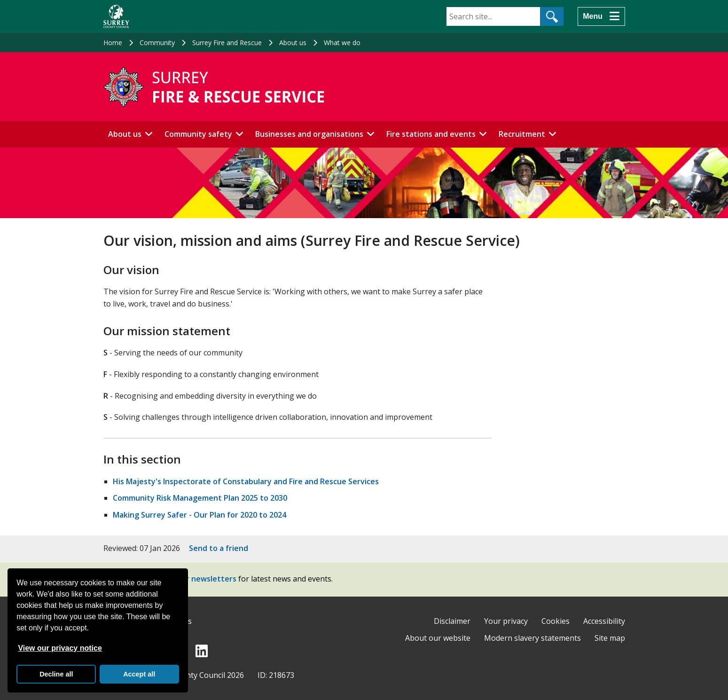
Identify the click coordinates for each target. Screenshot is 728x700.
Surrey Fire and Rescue (227, 43)
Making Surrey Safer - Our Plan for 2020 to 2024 (200, 515)
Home (113, 43)
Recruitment (522, 134)
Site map (610, 638)
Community (157, 43)
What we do (342, 43)
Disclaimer (452, 621)
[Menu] (601, 16)
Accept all (139, 674)
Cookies (556, 621)
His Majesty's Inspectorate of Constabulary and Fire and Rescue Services (246, 481)
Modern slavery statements (532, 638)
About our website (438, 638)
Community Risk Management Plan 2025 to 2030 (200, 498)
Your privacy (506, 621)
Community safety (198, 134)
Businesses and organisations (309, 134)
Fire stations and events (431, 134)
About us (293, 43)
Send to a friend (219, 548)
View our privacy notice (60, 648)
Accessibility (604, 621)
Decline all (56, 674)
